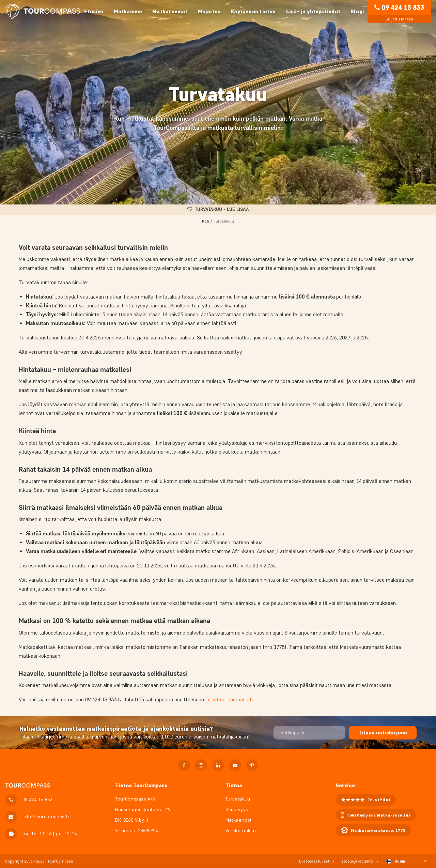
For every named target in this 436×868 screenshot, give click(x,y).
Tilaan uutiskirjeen (383, 733)
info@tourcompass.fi (229, 699)
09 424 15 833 (403, 7)
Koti (206, 221)
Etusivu (94, 11)
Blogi (357, 11)
